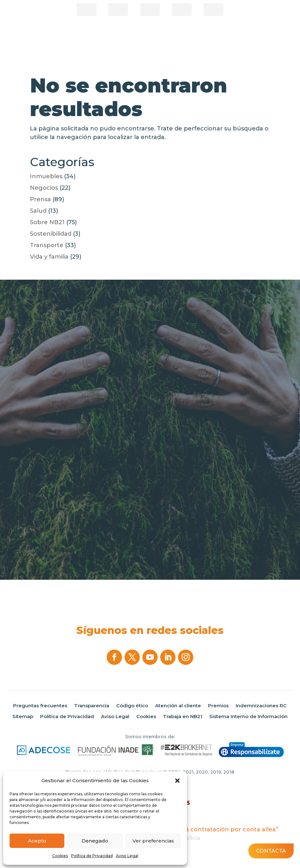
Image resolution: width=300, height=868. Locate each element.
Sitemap (23, 717)
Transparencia (92, 706)
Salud (38, 211)
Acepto (37, 841)
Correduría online (182, 10)
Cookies (60, 856)
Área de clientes (118, 10)
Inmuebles (46, 176)
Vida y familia (49, 257)
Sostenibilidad (51, 234)
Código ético (132, 706)
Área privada (213, 10)
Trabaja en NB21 (183, 717)
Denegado (95, 841)
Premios (218, 706)
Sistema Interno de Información (248, 717)
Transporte (47, 245)
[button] (177, 781)
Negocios (44, 188)
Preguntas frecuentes (40, 706)
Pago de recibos (150, 10)
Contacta (271, 851)
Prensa (40, 199)
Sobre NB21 (47, 222)
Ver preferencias (153, 841)
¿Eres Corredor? (87, 10)
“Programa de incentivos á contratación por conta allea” (194, 829)
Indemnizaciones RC (261, 706)
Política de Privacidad (92, 856)
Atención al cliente (178, 706)
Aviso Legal (127, 856)
